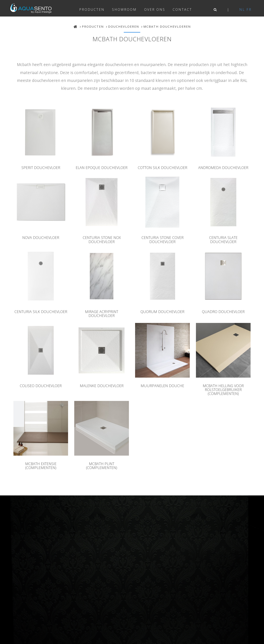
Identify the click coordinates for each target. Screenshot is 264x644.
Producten (92, 9)
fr (249, 9)
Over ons (155, 9)
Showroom (124, 9)
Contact (182, 9)
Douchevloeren (124, 27)
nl (242, 9)
